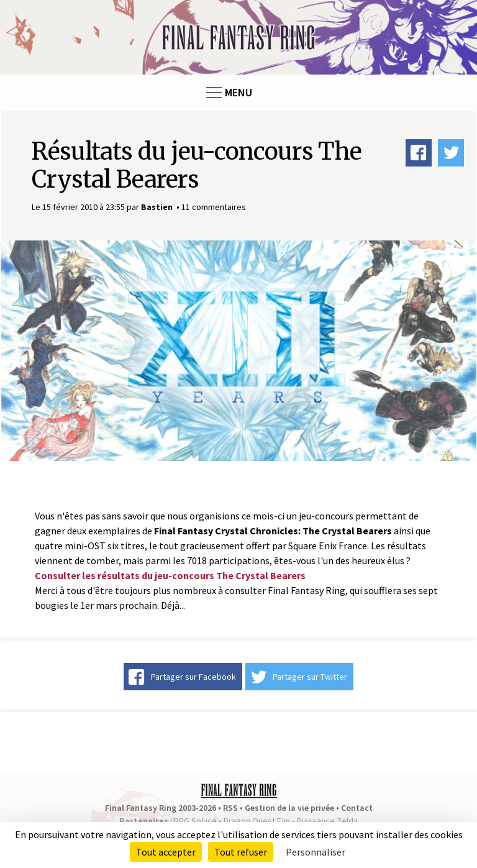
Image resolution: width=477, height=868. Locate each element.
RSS (230, 808)
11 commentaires (214, 207)
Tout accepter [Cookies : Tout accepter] (166, 852)
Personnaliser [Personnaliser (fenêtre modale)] (316, 852)
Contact (357, 808)
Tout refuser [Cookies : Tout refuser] (241, 852)
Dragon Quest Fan (257, 821)
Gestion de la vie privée (289, 808)
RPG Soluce (195, 821)
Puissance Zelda (327, 821)
